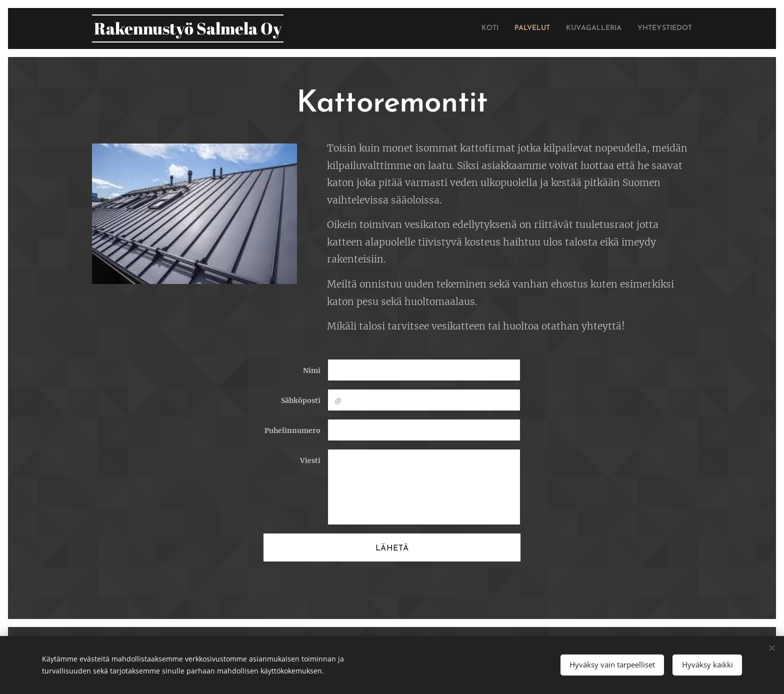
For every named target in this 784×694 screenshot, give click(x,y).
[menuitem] (468, 28)
